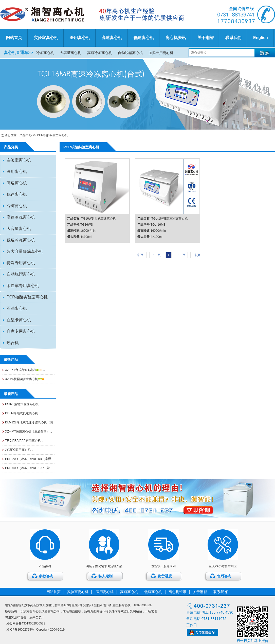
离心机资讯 (176, 38)
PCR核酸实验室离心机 (52, 135)
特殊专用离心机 (21, 263)
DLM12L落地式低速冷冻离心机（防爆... (29, 424)
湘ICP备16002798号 (20, 630)
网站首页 (14, 38)
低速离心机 (144, 38)
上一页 (156, 255)
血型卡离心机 (19, 320)
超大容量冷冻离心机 (25, 251)
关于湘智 (206, 38)
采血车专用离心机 (23, 286)
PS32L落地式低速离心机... (23, 404)
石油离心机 (17, 308)
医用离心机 (80, 38)
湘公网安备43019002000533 (26, 623)
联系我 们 (221, 592)
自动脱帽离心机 (130, 53)
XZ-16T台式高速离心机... (25, 370)
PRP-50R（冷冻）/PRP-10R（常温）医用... (27, 469)
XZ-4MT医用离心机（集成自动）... (29, 432)
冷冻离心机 (45, 53)
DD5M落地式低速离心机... (23, 413)
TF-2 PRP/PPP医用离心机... (24, 441)
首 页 (140, 255)
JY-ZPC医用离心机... (19, 450)
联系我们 (233, 38)
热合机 (13, 343)
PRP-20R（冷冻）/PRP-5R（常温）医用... (30, 460)
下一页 (181, 255)
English (261, 38)
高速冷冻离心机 (100, 53)
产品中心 (26, 135)
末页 (197, 255)
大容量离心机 (70, 53)
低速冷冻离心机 (21, 240)
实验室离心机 (46, 38)
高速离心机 (112, 38)
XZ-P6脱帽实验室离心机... (26, 379)
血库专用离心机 (161, 53)
